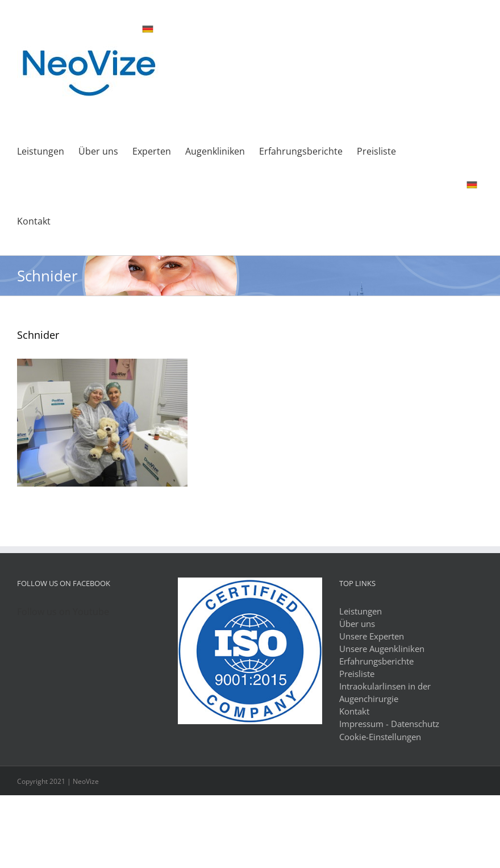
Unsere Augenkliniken (382, 649)
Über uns (357, 624)
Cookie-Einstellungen (380, 737)
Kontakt (354, 711)
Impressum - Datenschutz (389, 724)
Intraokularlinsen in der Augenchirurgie (385, 692)
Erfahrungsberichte (376, 661)
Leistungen (361, 611)
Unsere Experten (372, 636)
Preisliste (357, 674)
